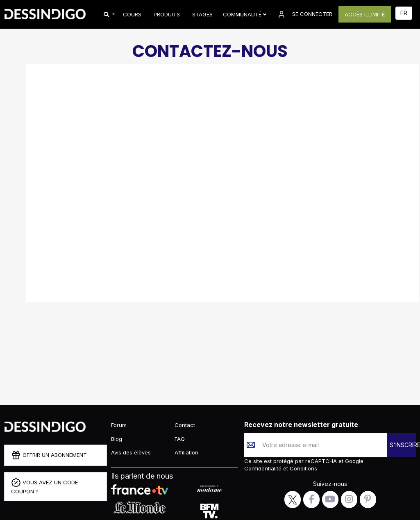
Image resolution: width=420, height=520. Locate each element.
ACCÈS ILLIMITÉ (365, 14)
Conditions (303, 468)
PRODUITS (167, 14)
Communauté (245, 14)
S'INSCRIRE (403, 445)
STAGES (202, 14)
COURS (132, 14)
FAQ (180, 439)
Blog (117, 439)
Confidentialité (264, 468)
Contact (185, 425)
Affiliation (186, 452)
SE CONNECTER (304, 14)
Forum (119, 425)
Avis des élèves (131, 452)
